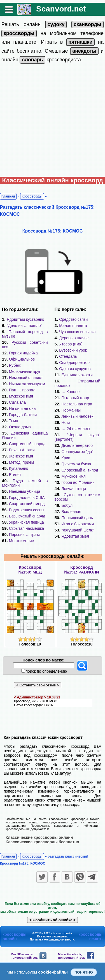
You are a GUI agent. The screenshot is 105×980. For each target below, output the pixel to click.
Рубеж (15, 365)
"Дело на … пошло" (25, 326)
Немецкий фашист (26, 378)
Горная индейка (23, 353)
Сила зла (17, 402)
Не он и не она (22, 408)
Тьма (14, 421)
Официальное (22, 359)
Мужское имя (21, 396)
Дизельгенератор (77, 445)
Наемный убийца (25, 491)
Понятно (84, 972)
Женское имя (21, 456)
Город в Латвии (23, 415)
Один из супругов (75, 369)
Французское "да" (78, 452)
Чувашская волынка (77, 332)
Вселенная (71, 512)
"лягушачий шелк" (78, 530)
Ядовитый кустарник (25, 319)
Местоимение (21, 541)
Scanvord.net (61, 9)
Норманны (71, 410)
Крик (66, 458)
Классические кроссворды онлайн (39, 837)
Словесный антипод (80, 470)
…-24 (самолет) (76, 429)
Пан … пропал (22, 390)
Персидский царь (77, 518)
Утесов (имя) (71, 344)
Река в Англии (22, 450)
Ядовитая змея (75, 536)
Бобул (67, 505)
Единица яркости (77, 375)
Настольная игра (77, 404)
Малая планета (73, 326)
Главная (8, 196)
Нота (66, 422)
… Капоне (71, 392)
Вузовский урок (73, 350)
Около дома (20, 427)
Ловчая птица (74, 489)
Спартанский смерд (27, 504)
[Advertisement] (53, 121)
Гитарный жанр (75, 398)
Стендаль (68, 356)
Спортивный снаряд (27, 444)
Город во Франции (78, 482)
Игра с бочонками (78, 524)
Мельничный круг (25, 371)
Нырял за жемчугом (27, 384)
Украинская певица (26, 522)
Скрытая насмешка (26, 528)
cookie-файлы (53, 972)
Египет (15, 475)
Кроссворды (32, 196)
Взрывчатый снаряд (27, 516)
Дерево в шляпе (74, 338)
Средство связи (73, 319)
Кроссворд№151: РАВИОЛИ (82, 570)
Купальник (18, 468)
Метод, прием (21, 462)
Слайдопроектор (74, 363)
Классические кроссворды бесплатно (42, 842)
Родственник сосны (27, 510)
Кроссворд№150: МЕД (30, 570)
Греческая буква (76, 464)
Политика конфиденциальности (52, 940)
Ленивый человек (78, 416)
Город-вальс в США (27, 498)
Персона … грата (25, 535)
